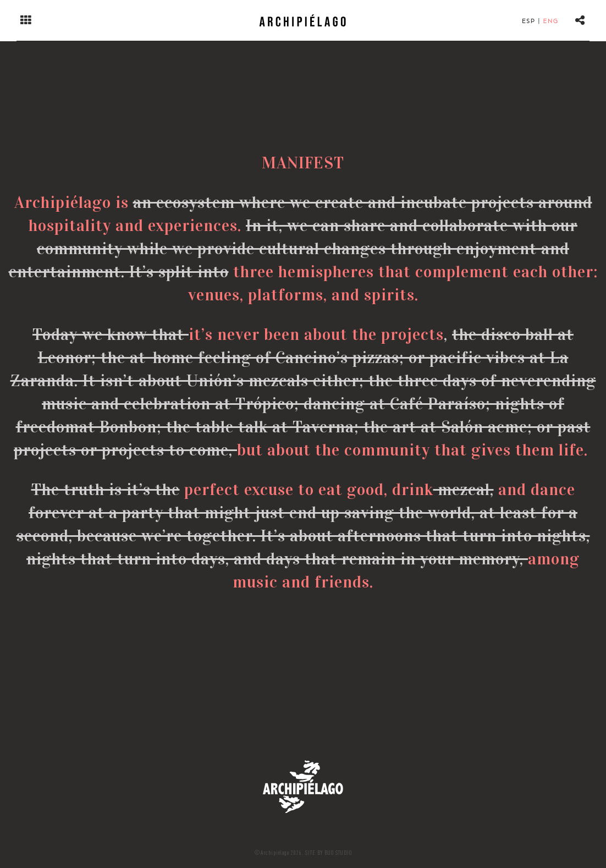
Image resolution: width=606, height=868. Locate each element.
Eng (550, 21)
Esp (528, 21)
